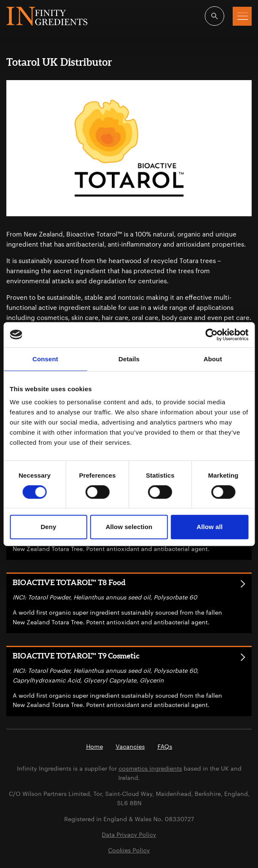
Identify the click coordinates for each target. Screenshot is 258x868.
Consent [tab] (45, 359)
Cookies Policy (129, 850)
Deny (48, 527)
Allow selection (129, 527)
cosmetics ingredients (150, 768)
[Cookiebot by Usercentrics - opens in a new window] (211, 335)
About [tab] (213, 359)
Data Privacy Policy (129, 834)
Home (95, 746)
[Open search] (215, 16)
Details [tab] (129, 359)
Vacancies (130, 746)
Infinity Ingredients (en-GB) (47, 16)
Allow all (209, 527)
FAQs (165, 746)
